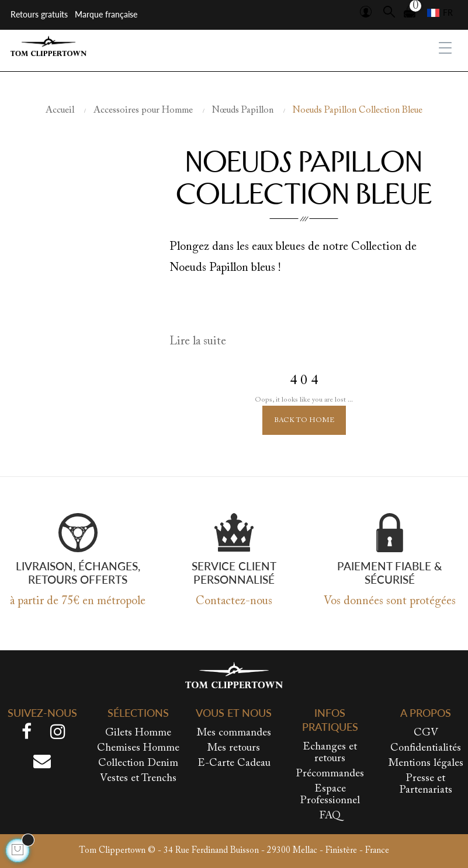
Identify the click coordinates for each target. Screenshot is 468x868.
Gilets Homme (138, 733)
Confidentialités (426, 748)
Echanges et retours (330, 753)
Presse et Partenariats (426, 785)
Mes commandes (234, 733)
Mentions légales (426, 764)
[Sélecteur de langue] (440, 13)
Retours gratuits (39, 14)
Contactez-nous (234, 601)
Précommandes (330, 774)
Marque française (106, 14)
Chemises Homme (138, 748)
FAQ (330, 816)
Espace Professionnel (330, 795)
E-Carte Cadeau (234, 764)
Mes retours (234, 748)
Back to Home (304, 420)
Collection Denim (138, 764)
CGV (426, 733)
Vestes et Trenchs (138, 779)
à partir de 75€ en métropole (78, 601)
